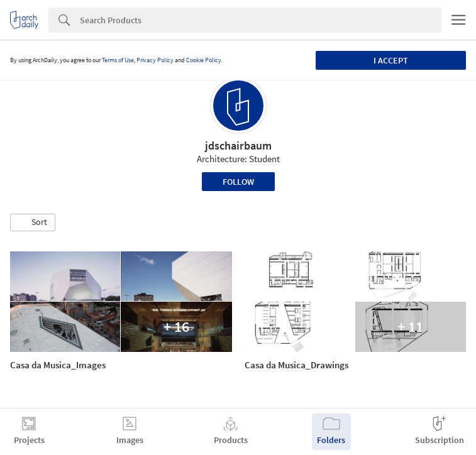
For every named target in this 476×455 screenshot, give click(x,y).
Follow (238, 182)
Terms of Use (118, 60)
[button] (33, 222)
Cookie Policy (204, 60)
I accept (391, 60)
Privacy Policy (155, 60)
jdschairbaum (238, 145)
